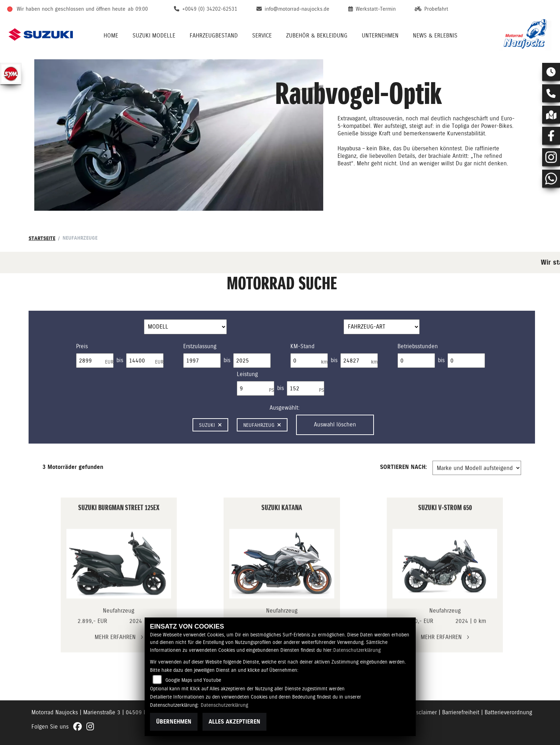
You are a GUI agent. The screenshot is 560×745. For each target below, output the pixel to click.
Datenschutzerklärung (357, 650)
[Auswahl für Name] (185, 327)
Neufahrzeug (262, 425)
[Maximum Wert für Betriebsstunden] (466, 361)
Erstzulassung (200, 346)
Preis (82, 346)
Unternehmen (380, 36)
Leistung (247, 374)
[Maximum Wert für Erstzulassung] (252, 361)
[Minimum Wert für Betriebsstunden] (416, 361)
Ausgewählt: (285, 408)
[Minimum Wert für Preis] (95, 361)
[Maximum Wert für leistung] (306, 389)
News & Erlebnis (435, 36)
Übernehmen (174, 722)
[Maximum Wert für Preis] (145, 361)
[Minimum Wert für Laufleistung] (309, 361)
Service (262, 36)
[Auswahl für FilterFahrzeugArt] (382, 327)
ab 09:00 (138, 9)
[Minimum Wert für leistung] (256, 389)
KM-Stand (302, 346)
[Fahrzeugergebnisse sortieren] (477, 468)
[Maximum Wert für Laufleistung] (359, 361)
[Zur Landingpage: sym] (11, 74)
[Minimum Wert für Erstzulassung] (202, 361)
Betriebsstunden (418, 346)
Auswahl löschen (335, 424)
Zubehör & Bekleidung (317, 36)
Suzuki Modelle (154, 36)
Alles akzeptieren (234, 722)
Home (111, 36)
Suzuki (210, 425)
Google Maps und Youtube (193, 680)
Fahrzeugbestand (214, 36)
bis (120, 360)
